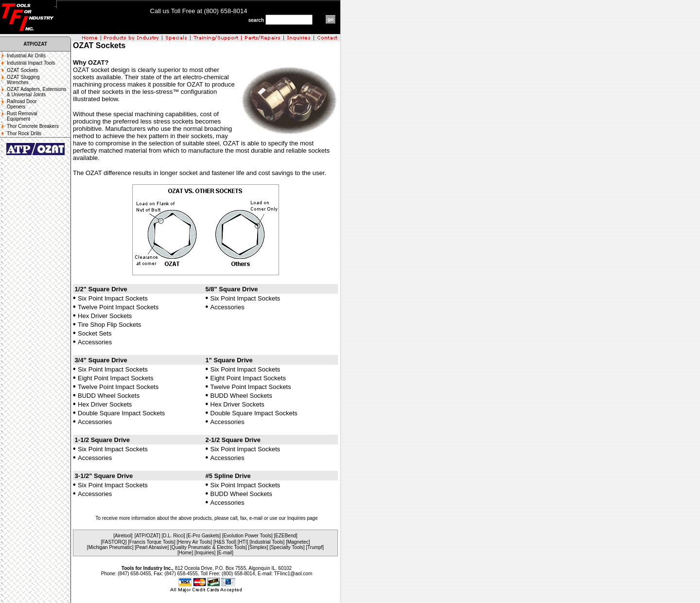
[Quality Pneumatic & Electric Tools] (209, 547)
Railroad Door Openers (22, 104)
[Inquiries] (205, 553)
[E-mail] (225, 553)
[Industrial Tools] (267, 542)
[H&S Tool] (225, 542)
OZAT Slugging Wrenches (23, 80)
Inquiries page (303, 518)
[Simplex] (258, 547)
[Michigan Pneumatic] (110, 547)
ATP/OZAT (35, 44)
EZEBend (286, 536)
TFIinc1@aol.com (293, 574)
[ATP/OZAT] (148, 536)
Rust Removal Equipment (22, 116)
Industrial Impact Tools (31, 63)
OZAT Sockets (22, 70)
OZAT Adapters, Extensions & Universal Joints (36, 92)
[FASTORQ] (114, 542)
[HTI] (243, 542)
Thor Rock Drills (24, 133)
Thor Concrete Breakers (33, 126)
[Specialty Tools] (287, 547)
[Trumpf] (315, 547)
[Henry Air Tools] (195, 542)
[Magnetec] (298, 542)
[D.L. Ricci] (173, 536)
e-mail (256, 518)
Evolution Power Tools (247, 536)
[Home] (185, 553)
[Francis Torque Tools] (151, 542)
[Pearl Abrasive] (152, 547)
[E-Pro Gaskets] (204, 536)
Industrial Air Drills (26, 56)
